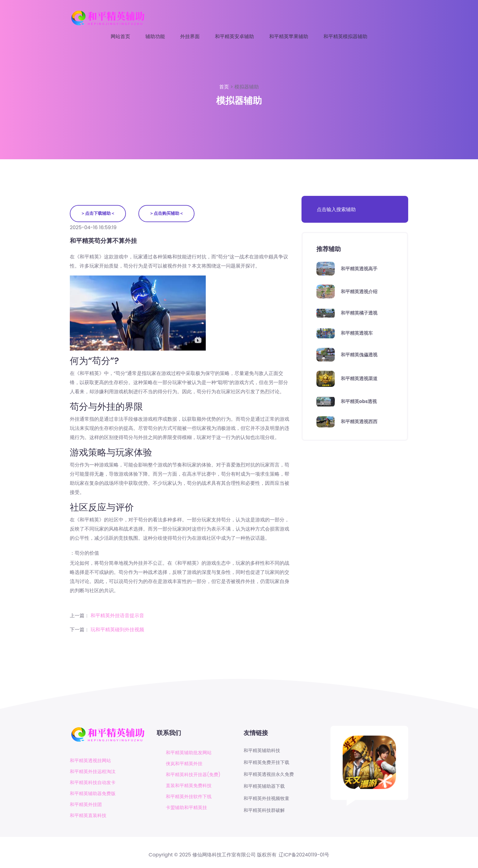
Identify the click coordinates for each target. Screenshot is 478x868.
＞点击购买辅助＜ (168, 214)
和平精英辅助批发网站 (190, 753)
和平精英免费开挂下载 (268, 763)
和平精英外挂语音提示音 (117, 616)
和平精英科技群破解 (266, 812)
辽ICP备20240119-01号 (304, 855)
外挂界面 (190, 36)
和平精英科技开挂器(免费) (195, 775)
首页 (225, 87)
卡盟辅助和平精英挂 (188, 808)
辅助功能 (155, 36)
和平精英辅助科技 (263, 751)
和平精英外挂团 (87, 805)
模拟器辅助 (247, 87)
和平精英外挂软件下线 (190, 797)
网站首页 (120, 36)
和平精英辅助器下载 (266, 788)
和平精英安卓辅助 (234, 36)
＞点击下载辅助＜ (98, 214)
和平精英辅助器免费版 (94, 794)
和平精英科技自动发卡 (94, 783)
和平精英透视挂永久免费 (270, 776)
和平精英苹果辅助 (289, 36)
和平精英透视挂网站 (92, 761)
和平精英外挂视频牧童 (268, 800)
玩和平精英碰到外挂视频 (117, 630)
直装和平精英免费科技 (190, 786)
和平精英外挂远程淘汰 (94, 772)
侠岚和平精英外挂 (185, 764)
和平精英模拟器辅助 (345, 36)
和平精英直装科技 (89, 816)
